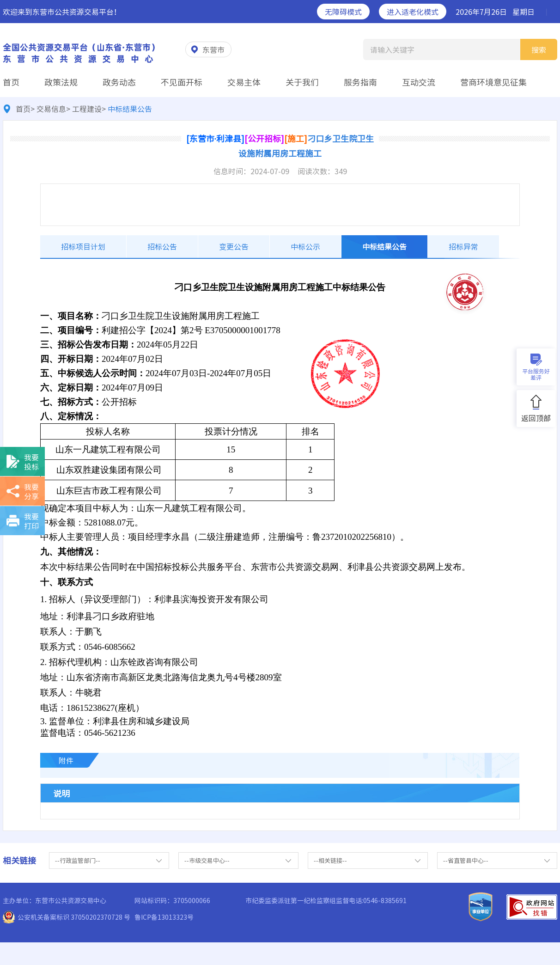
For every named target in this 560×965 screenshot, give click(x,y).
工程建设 (87, 109)
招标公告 (162, 246)
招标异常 (463, 246)
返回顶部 (536, 418)
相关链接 (19, 860)
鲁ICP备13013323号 (164, 917)
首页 (11, 82)
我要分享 (31, 491)
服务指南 (360, 82)
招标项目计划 (83, 246)
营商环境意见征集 (493, 82)
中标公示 (305, 246)
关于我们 (302, 82)
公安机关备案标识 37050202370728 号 (74, 917)
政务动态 (119, 82)
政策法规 (61, 82)
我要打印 (31, 521)
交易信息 (51, 109)
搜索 (539, 50)
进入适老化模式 (413, 12)
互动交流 (419, 82)
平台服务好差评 (536, 374)
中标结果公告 (384, 246)
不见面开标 (182, 82)
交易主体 (244, 82)
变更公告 (234, 246)
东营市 (213, 49)
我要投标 (31, 462)
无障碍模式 (343, 12)
